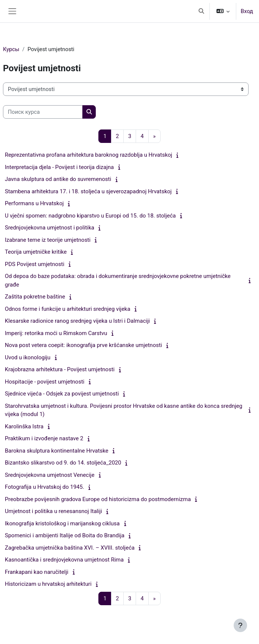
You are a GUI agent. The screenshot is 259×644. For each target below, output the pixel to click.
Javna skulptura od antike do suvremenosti (58, 179)
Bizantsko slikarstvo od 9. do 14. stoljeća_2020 (63, 463)
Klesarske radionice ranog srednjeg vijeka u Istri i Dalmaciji (77, 321)
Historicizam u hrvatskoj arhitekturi (48, 584)
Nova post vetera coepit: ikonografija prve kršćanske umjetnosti (83, 345)
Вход (247, 11)
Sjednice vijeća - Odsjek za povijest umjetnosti (62, 394)
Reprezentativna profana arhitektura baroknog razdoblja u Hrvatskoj (89, 155)
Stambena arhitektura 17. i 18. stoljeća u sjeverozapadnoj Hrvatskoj (88, 191)
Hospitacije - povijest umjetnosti (45, 382)
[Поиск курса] (43, 112)
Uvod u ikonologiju (28, 357)
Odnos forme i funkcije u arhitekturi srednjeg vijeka (68, 309)
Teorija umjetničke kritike (36, 252)
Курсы (11, 49)
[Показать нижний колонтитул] (240, 625)
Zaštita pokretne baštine (35, 297)
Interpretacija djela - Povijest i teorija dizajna (59, 167)
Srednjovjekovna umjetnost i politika (50, 228)
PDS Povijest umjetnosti (35, 264)
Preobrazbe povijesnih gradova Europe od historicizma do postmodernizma (98, 499)
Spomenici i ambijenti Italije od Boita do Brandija (65, 535)
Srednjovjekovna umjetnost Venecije (50, 475)
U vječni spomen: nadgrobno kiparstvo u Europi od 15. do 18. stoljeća (90, 216)
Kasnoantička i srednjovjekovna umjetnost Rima (64, 560)
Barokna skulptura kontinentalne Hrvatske (57, 451)
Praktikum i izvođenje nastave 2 (44, 438)
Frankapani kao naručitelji (37, 572)
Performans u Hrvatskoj (34, 203)
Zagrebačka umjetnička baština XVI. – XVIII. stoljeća (70, 548)
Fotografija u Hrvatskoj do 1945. (45, 487)
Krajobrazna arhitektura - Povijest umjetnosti (60, 369)
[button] (201, 11)
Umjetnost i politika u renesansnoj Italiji (53, 511)
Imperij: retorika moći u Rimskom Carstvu (56, 333)
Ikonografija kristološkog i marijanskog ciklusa (62, 523)
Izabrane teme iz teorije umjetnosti (48, 240)
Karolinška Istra (24, 426)
